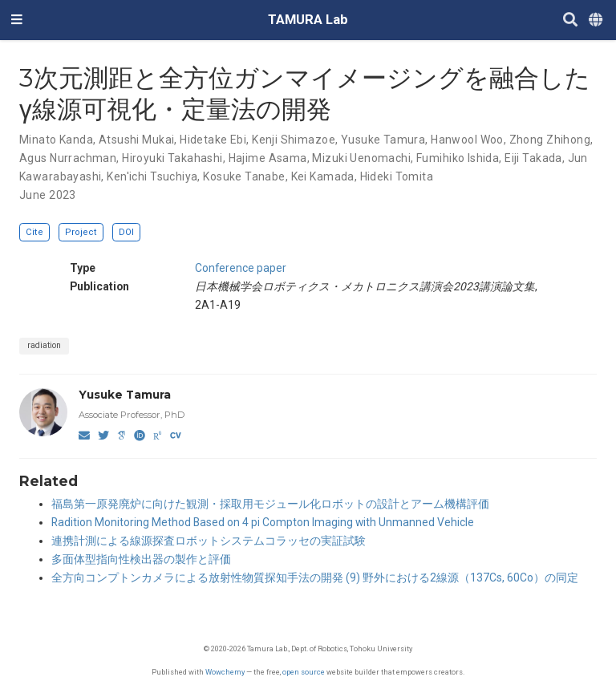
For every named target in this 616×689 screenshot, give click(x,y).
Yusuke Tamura (383, 140)
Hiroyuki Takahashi (172, 158)
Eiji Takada (533, 158)
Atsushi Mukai (136, 140)
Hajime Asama (268, 158)
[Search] (570, 20)
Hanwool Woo (467, 140)
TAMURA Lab (308, 20)
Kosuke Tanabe (244, 176)
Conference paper (241, 268)
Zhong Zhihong (550, 140)
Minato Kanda (56, 140)
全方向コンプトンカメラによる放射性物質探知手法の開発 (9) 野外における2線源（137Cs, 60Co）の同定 (315, 578)
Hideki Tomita (397, 176)
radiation (44, 345)
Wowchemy (225, 672)
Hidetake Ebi (213, 140)
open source (304, 672)
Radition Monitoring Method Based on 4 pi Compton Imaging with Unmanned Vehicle (263, 522)
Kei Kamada (323, 176)
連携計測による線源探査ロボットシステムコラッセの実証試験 (209, 541)
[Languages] (597, 20)
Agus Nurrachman (68, 158)
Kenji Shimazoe (294, 140)
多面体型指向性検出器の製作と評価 (141, 559)
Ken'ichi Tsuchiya (152, 176)
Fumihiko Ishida (458, 158)
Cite (34, 232)
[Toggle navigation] (17, 20)
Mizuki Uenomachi (361, 158)
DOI (126, 232)
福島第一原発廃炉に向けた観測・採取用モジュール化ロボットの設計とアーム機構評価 (270, 504)
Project (81, 232)
